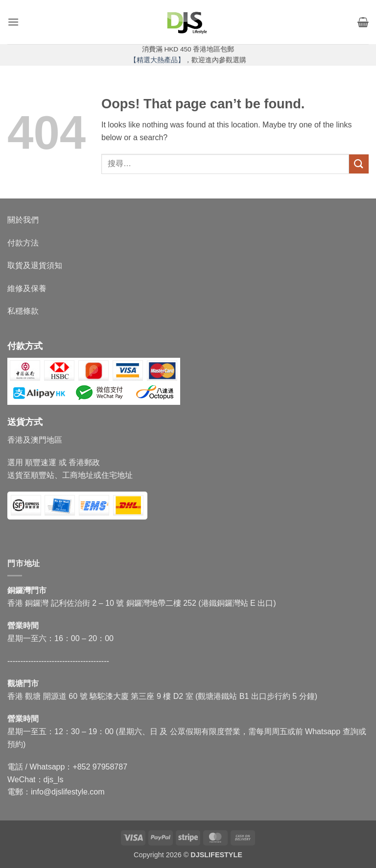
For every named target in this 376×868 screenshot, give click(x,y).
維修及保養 (27, 288)
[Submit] (359, 164)
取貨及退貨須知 (35, 265)
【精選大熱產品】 (157, 60)
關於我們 (23, 220)
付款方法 (23, 243)
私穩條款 (23, 311)
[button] (13, 22)
